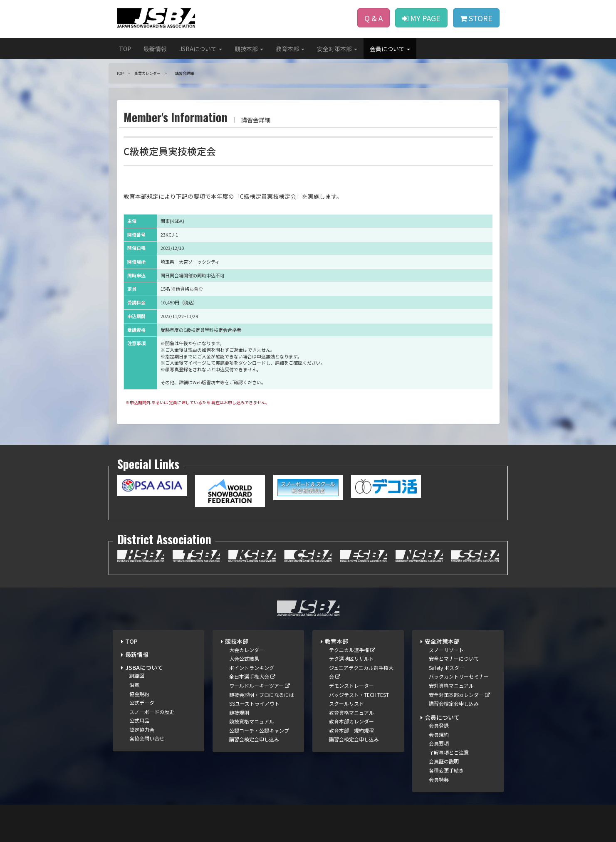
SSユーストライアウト (254, 703)
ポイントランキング (252, 668)
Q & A (374, 18)
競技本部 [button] (249, 49)
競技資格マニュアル (252, 721)
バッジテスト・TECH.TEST (359, 695)
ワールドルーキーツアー (260, 685)
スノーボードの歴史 (152, 712)
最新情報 (155, 49)
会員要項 (439, 743)
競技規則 (239, 712)
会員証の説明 (444, 761)
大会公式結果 (244, 658)
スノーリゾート (446, 650)
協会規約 (139, 694)
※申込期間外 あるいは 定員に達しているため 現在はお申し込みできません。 (198, 402)
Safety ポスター (447, 668)
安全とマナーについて (454, 658)
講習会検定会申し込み (254, 739)
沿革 (134, 685)
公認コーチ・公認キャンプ (259, 730)
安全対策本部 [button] (337, 49)
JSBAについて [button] (201, 49)
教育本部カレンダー (351, 721)
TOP (125, 49)
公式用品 (139, 720)
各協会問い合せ (147, 738)
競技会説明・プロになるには (262, 695)
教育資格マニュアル (351, 712)
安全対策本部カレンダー (459, 695)
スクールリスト (346, 703)
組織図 (137, 675)
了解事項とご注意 (449, 752)
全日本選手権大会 (252, 676)
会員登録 (439, 725)
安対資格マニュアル (451, 685)
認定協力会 (142, 730)
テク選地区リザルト (351, 658)
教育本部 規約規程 (351, 730)
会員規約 (439, 735)
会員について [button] (390, 49)
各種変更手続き (446, 770)
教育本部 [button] (290, 49)
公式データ (142, 702)
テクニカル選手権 (352, 650)
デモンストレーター (351, 685)
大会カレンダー (247, 650)
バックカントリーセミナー (459, 676)
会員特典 (439, 779)
